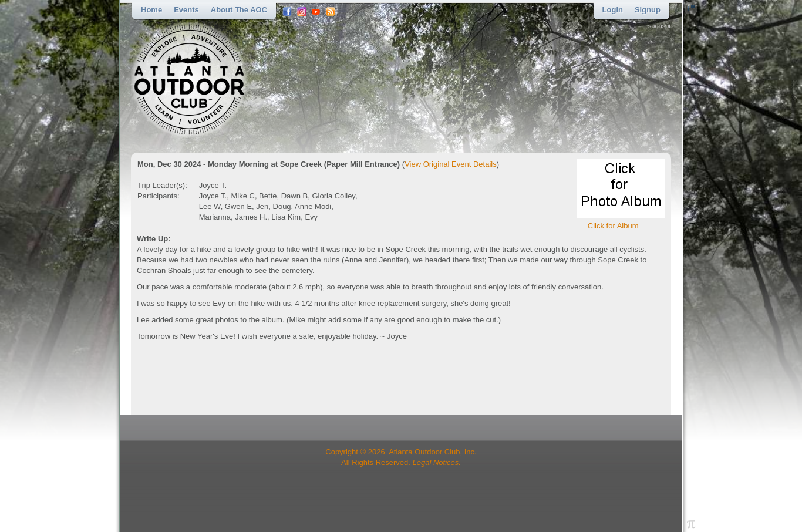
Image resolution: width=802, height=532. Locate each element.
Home (151, 10)
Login (613, 10)
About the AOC (239, 10)
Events (186, 10)
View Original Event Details (451, 164)
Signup (648, 10)
